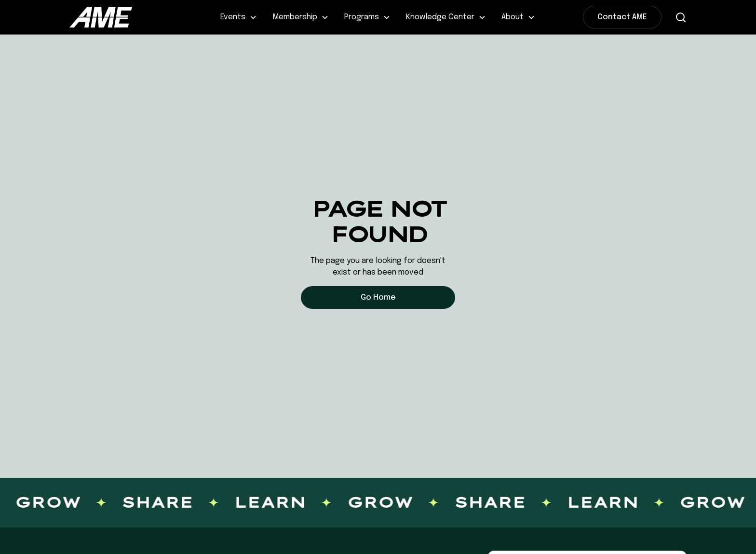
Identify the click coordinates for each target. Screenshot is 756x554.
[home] (134, 17)
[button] (239, 17)
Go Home (378, 298)
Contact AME (622, 17)
